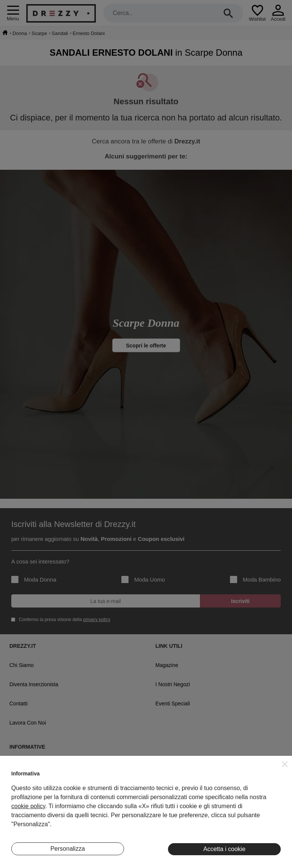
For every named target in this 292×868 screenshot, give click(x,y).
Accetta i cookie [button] (224, 849)
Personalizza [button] (68, 849)
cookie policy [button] (28, 806)
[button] (285, 764)
